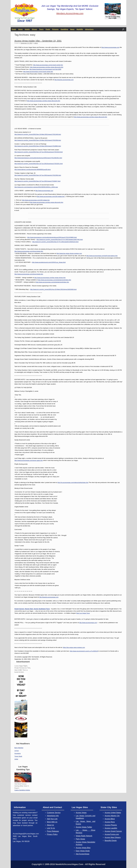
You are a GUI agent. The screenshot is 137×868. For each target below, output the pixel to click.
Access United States (113, 813)
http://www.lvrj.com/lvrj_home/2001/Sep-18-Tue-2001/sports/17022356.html (38, 175)
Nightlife (80, 29)
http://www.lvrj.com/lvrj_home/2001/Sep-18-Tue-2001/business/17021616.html (39, 152)
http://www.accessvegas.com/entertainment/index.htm (54, 280)
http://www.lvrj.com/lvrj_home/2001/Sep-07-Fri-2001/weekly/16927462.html (60, 240)
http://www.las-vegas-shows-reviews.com (69, 253)
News (72, 29)
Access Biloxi (110, 819)
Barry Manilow (19, 748)
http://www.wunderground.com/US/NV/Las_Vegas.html (49, 262)
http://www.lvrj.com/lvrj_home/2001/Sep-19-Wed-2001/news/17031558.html (38, 140)
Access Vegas (81, 813)
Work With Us (52, 822)
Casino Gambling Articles (22, 790)
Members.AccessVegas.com (70, 13)
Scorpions (18, 753)
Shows (34, 29)
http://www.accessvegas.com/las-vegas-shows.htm (50, 278)
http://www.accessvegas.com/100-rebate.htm (51, 196)
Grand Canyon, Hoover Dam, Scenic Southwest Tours (32, 609)
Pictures (55, 29)
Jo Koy (17, 751)
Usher (16, 759)
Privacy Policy (52, 834)
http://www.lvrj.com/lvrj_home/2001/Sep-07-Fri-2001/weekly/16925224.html (55, 242)
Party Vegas (80, 839)
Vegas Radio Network (84, 836)
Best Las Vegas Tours (83, 613)
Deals (14, 29)
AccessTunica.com (112, 834)
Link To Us (51, 828)
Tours (41, 29)
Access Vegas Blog (83, 848)
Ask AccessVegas (83, 854)
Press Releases (53, 831)
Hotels (27, 29)
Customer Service (54, 813)
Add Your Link (52, 819)
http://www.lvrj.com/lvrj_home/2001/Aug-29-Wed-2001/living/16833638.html (53, 289)
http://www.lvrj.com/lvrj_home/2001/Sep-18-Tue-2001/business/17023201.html (39, 164)
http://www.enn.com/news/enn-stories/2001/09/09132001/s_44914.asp (36, 187)
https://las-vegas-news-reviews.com (74, 647)
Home (20, 29)
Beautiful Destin (111, 841)
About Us (50, 825)
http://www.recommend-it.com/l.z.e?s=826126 (84, 651)
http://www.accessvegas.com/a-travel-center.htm (48, 65)
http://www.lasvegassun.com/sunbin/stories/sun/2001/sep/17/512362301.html (38, 158)
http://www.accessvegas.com (110, 47)
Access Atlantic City (112, 816)
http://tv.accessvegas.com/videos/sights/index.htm (73, 482)
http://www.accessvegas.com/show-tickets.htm (29, 251)
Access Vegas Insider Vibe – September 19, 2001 (38, 41)
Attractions (89, 29)
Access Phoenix (111, 825)
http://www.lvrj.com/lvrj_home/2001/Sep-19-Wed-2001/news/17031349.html (38, 134)
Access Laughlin (111, 828)
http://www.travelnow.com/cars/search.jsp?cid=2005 (45, 69)
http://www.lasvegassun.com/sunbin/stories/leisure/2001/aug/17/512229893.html (52, 237)
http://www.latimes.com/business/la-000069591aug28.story (33, 170)
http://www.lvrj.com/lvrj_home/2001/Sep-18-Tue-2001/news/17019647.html (37, 181)
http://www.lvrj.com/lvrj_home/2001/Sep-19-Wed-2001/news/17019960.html (38, 146)
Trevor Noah (18, 756)
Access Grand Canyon (113, 831)
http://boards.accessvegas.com (64, 80)
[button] (123, 29)
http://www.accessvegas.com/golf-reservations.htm (102, 256)
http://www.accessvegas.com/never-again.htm (29, 460)
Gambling (64, 29)
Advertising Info (53, 816)
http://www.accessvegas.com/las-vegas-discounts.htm (47, 67)
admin (36, 43)
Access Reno (110, 822)
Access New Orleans (113, 837)
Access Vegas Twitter (84, 827)
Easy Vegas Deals (83, 851)
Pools (48, 29)
